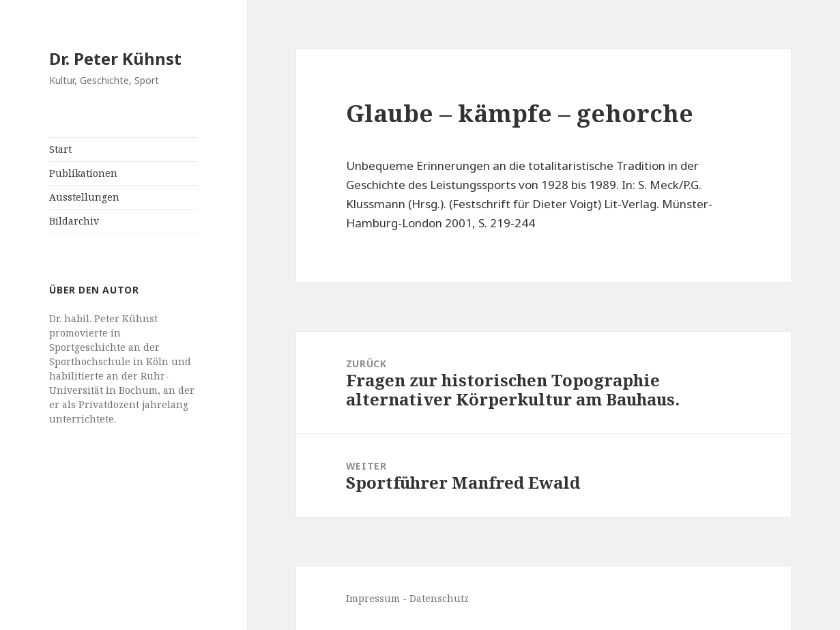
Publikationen (83, 173)
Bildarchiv (74, 221)
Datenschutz (439, 598)
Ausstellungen (84, 197)
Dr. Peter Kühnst (115, 58)
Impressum (373, 598)
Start (60, 149)
